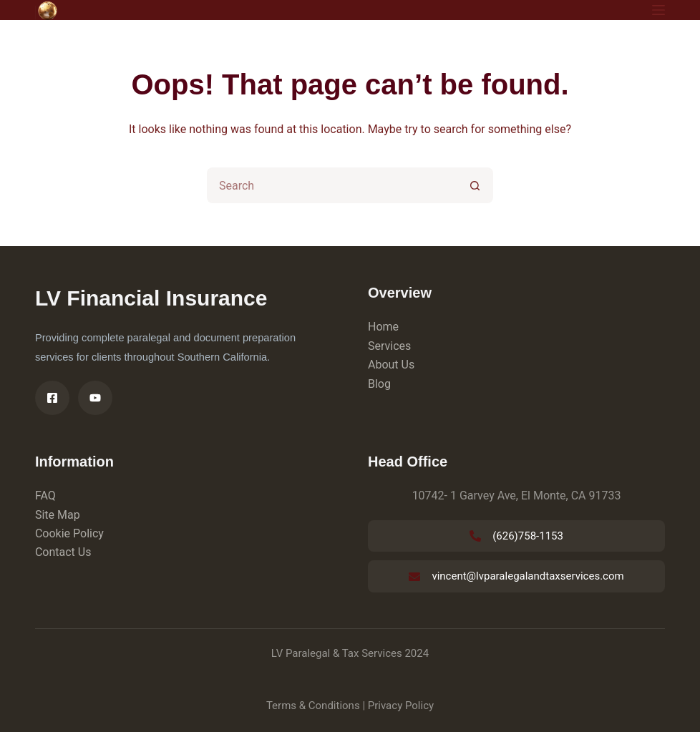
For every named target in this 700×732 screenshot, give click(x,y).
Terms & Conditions (313, 706)
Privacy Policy (401, 706)
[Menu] (658, 10)
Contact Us (63, 552)
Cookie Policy (69, 533)
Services (389, 346)
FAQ (45, 496)
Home (383, 327)
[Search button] (475, 185)
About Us (391, 365)
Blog (379, 384)
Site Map (58, 515)
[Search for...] (332, 185)
